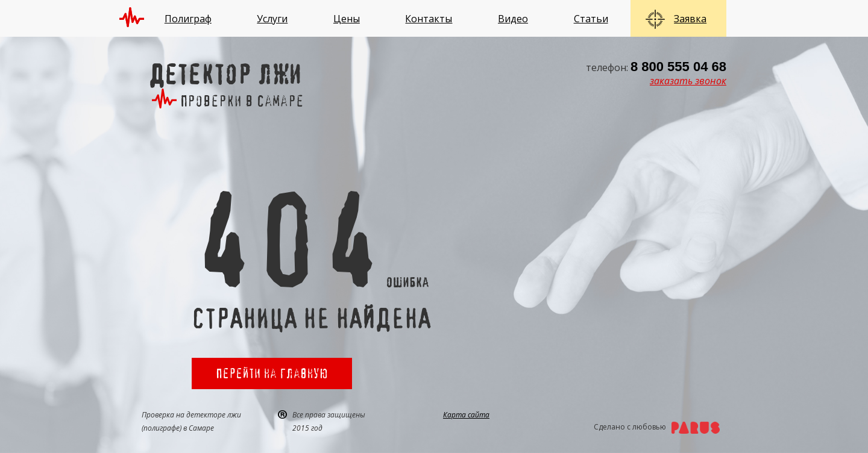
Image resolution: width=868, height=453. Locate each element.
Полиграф (188, 19)
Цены (347, 19)
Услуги (272, 19)
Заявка (690, 19)
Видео (513, 19)
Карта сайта (466, 415)
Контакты (429, 19)
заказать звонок (688, 81)
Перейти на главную (272, 373)
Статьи (591, 19)
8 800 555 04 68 (678, 67)
